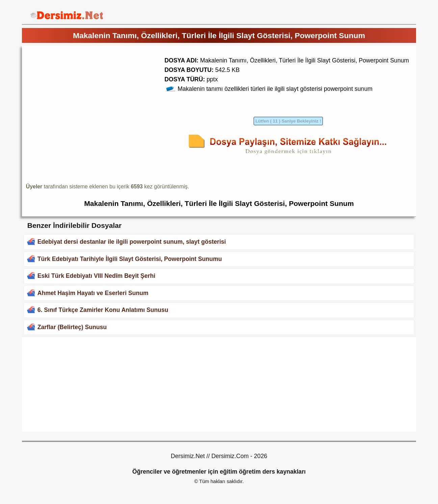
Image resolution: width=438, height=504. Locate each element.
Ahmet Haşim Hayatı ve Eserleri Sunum (93, 293)
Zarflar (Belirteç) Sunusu (72, 327)
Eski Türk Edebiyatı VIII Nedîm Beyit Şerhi (96, 276)
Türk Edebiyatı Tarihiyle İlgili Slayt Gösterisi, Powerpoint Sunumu (130, 259)
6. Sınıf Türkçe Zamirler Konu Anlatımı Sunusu (103, 310)
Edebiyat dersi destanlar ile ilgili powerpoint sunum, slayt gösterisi (132, 242)
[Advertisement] (83, 97)
